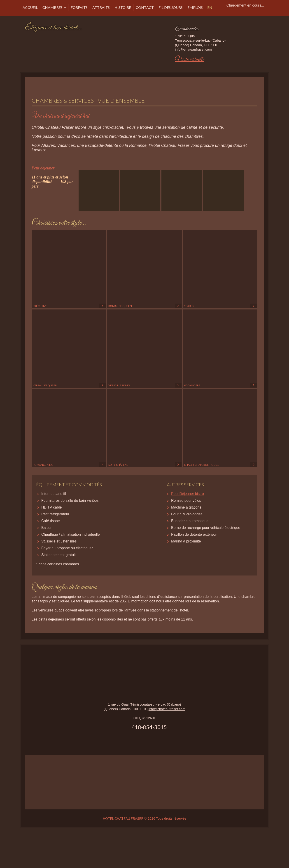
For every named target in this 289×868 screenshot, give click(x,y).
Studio (220, 269)
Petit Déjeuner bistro (188, 494)
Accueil (30, 7)
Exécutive (69, 269)
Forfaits (79, 7)
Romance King (69, 428)
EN (210, 7)
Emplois (195, 7)
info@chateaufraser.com (193, 49)
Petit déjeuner (43, 168)
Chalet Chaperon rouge (220, 428)
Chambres (52, 7)
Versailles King (144, 349)
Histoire (123, 7)
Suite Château (144, 428)
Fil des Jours (171, 7)
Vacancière (220, 349)
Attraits (101, 7)
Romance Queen (144, 269)
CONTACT (145, 7)
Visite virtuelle (190, 59)
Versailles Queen (69, 349)
